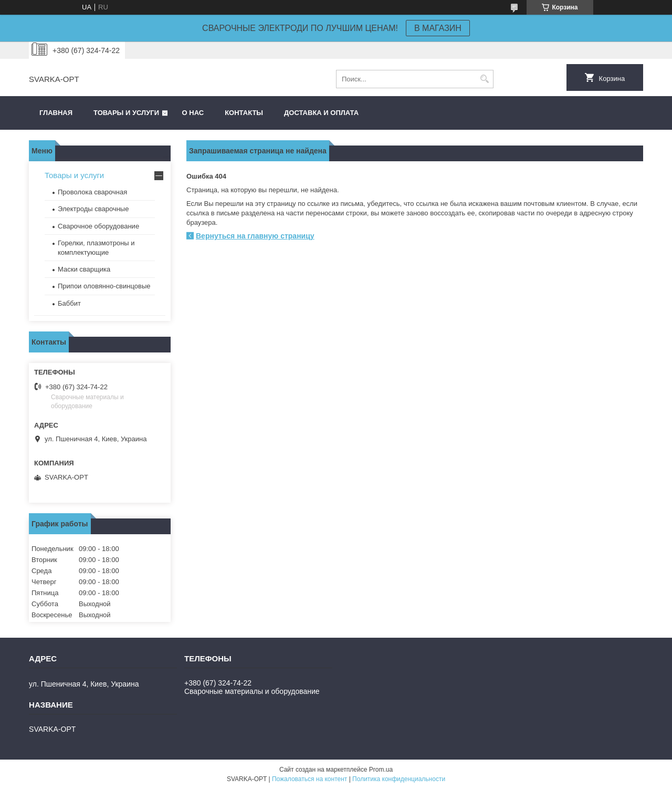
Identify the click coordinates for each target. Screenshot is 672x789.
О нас (193, 113)
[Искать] (484, 79)
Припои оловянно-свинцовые (104, 286)
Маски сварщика (84, 269)
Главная (56, 113)
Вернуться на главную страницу (255, 236)
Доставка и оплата (321, 113)
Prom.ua (381, 770)
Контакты (244, 113)
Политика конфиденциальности (399, 779)
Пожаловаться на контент (309, 779)
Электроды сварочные (93, 209)
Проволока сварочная (92, 192)
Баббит (69, 303)
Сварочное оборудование (98, 226)
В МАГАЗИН (438, 28)
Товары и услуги (126, 113)
